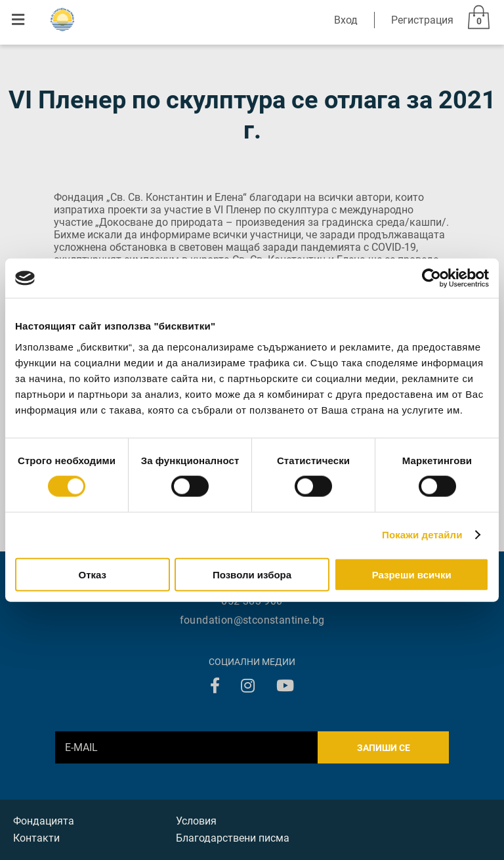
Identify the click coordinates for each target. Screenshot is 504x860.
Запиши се (384, 748)
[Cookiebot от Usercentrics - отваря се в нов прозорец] (431, 278)
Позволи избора (252, 574)
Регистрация (422, 20)
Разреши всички (412, 574)
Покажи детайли (422, 535)
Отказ (93, 574)
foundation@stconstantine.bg (252, 620)
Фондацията (44, 821)
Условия (196, 821)
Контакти (36, 838)
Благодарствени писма (233, 838)
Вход (346, 20)
